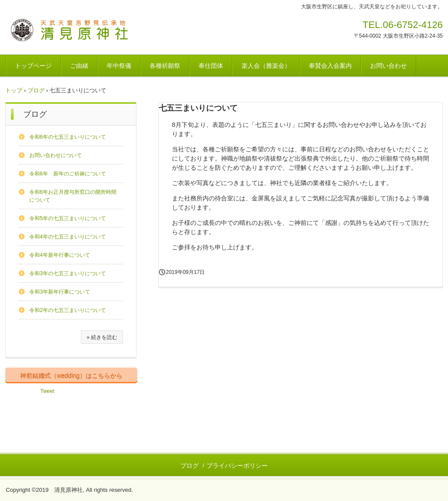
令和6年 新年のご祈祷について (68, 174)
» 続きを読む (102, 337)
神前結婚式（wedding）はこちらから (71, 375)
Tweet (47, 391)
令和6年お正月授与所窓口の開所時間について (73, 196)
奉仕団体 (211, 66)
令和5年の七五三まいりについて (68, 218)
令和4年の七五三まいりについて (68, 237)
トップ (14, 90)
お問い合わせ (388, 66)
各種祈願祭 (165, 66)
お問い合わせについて (56, 155)
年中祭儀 (119, 66)
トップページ (33, 66)
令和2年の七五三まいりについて (68, 310)
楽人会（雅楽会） (266, 66)
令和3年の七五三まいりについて (68, 273)
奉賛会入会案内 (330, 66)
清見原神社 (70, 31)
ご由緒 (79, 66)
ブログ (36, 90)
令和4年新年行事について (60, 255)
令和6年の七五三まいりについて (68, 137)
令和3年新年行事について (60, 292)
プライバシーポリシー (237, 466)
